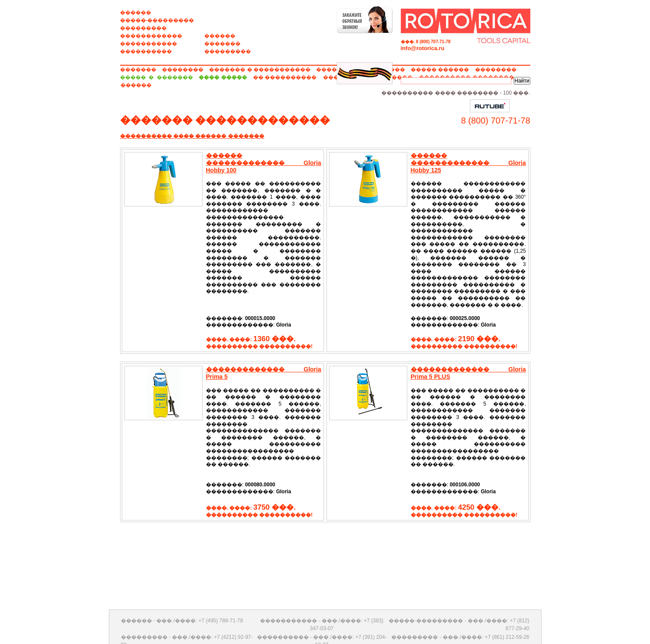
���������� (146, 51)
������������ (151, 36)
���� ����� (223, 77)
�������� (183, 70)
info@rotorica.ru (423, 48)
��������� (143, 28)
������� (222, 44)
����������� (149, 44)
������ (136, 13)
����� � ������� (157, 77)
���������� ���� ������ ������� (192, 136)
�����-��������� (157, 20)
